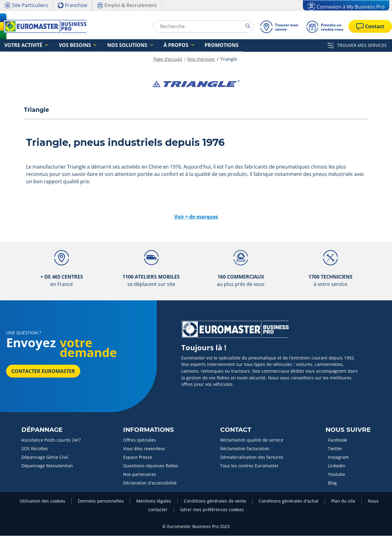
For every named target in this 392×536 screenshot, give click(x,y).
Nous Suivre (348, 430)
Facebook (337, 440)
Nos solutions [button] (108, 46)
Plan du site (343, 501)
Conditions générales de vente (215, 501)
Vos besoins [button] (64, 46)
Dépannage (42, 430)
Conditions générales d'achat (289, 501)
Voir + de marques (196, 217)
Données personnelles (101, 501)
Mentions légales (154, 501)
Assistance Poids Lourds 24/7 (51, 440)
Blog (332, 483)
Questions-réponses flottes (151, 466)
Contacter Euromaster (43, 371)
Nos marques (201, 59)
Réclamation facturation (245, 449)
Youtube (337, 475)
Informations (149, 430)
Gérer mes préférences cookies (212, 510)
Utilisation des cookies (42, 501)
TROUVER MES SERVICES (357, 45)
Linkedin (337, 466)
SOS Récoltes (35, 449)
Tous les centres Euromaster (249, 466)
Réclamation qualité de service (252, 440)
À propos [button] (149, 46)
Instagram (338, 457)
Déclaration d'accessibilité (150, 483)
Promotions (186, 46)
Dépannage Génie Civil (45, 457)
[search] (249, 26)
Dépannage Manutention (47, 466)
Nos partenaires (140, 475)
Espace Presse (138, 457)
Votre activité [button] (20, 46)
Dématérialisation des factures (252, 457)
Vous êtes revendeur (144, 449)
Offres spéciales (139, 440)
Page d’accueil (168, 59)
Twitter (335, 449)
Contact (236, 430)
